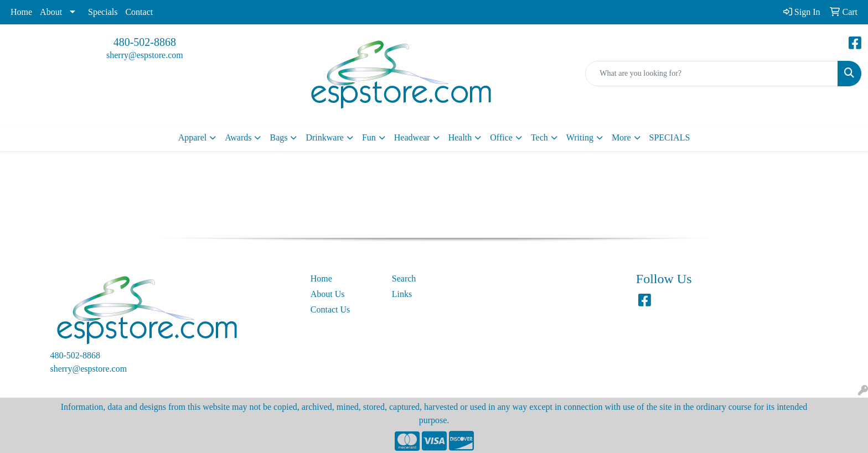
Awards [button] (238, 137)
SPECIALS (670, 137)
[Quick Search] (712, 74)
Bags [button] (278, 137)
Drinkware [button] (324, 137)
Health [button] (460, 137)
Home (21, 12)
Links (402, 294)
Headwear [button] (412, 137)
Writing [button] (580, 137)
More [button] (621, 137)
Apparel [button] (193, 137)
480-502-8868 (145, 42)
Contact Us (330, 309)
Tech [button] (539, 137)
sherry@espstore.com (145, 55)
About (51, 12)
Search (404, 278)
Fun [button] (369, 137)
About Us (328, 294)
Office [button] (501, 137)
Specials (103, 12)
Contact (139, 12)
